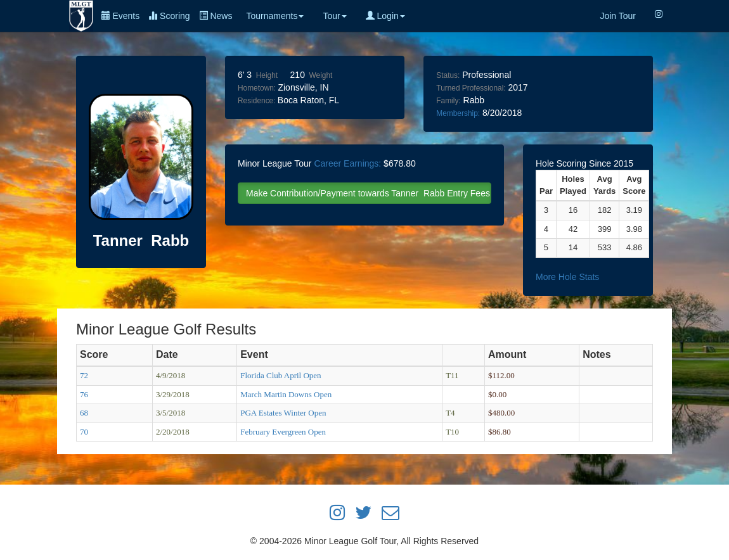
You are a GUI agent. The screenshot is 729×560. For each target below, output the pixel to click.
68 (84, 413)
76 (84, 394)
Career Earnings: (347, 163)
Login (385, 16)
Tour (334, 16)
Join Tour (618, 16)
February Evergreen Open (283, 432)
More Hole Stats (567, 277)
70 (84, 432)
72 (84, 375)
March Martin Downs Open (286, 394)
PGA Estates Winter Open (283, 413)
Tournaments (275, 16)
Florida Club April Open (281, 375)
